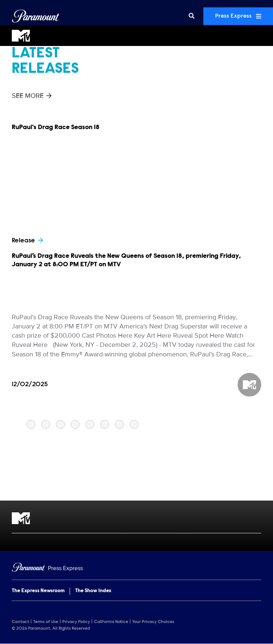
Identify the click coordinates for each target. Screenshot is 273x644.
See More (32, 96)
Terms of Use (46, 622)
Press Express (238, 16)
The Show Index (93, 591)
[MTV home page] (136, 518)
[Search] (192, 16)
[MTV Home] (136, 36)
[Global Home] (36, 16)
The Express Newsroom (38, 591)
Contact (20, 622)
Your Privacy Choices (153, 622)
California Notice (111, 622)
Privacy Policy (76, 622)
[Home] (136, 568)
